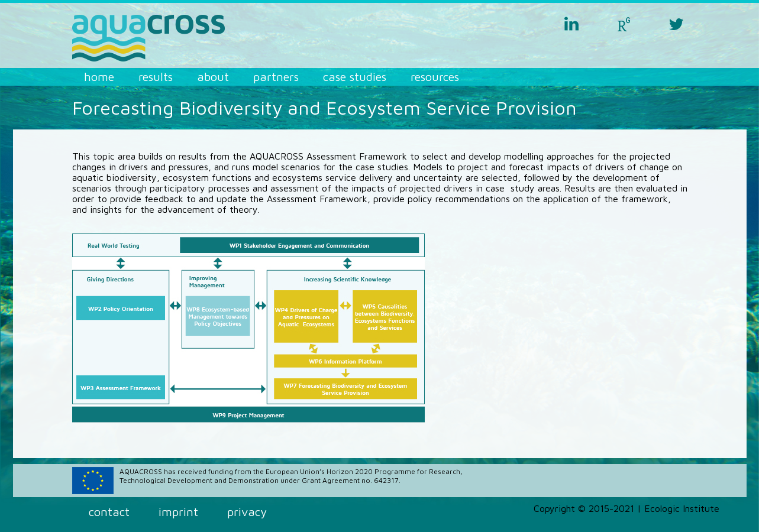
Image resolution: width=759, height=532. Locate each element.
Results (156, 77)
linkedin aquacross (571, 24)
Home (99, 77)
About (213, 77)
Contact (109, 512)
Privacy (247, 512)
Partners (276, 77)
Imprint (178, 512)
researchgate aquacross (624, 24)
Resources (435, 77)
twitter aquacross (677, 24)
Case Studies (355, 77)
